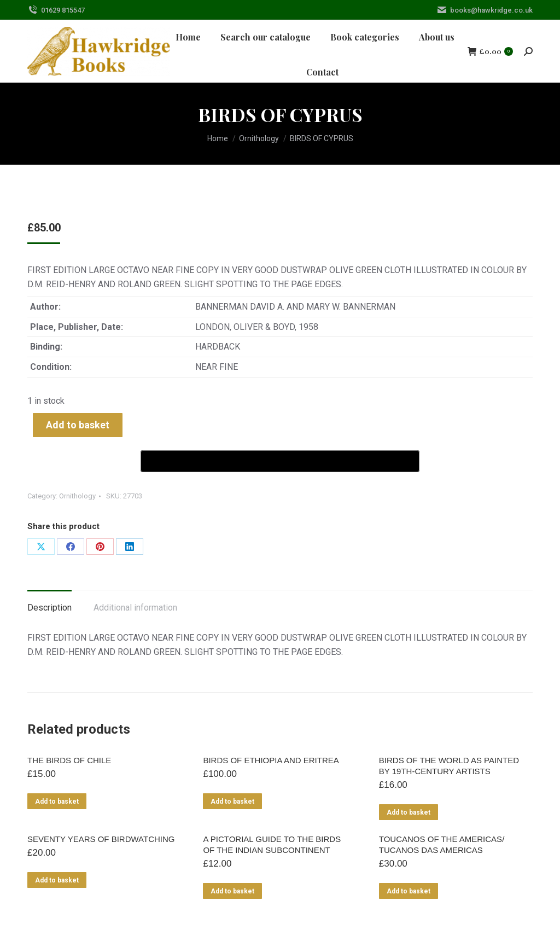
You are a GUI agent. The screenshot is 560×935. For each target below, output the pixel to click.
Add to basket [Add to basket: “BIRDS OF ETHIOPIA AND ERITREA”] (232, 802)
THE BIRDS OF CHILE (69, 760)
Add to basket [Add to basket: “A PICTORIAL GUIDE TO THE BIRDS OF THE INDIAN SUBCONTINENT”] (232, 891)
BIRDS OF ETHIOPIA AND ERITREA (271, 760)
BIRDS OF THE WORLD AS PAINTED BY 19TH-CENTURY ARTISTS (449, 766)
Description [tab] (49, 608)
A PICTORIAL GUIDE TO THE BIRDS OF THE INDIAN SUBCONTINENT (272, 844)
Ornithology (77, 496)
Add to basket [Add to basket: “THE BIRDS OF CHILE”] (57, 802)
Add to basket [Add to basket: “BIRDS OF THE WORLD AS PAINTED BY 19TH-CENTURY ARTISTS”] (409, 812)
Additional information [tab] (135, 608)
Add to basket (78, 425)
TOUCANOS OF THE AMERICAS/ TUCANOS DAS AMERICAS (442, 844)
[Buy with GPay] (280, 461)
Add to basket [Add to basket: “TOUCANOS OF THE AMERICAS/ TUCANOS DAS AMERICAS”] (409, 891)
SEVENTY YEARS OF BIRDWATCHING (101, 839)
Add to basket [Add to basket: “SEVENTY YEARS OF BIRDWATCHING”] (57, 880)
